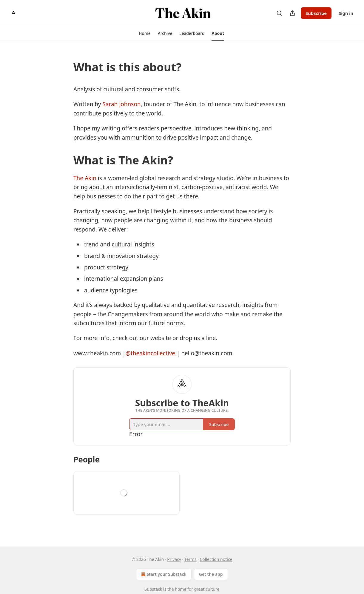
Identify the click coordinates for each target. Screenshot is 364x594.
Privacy (174, 559)
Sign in (346, 13)
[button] (145, 33)
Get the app (211, 574)
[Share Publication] (292, 13)
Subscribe (316, 13)
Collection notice (216, 559)
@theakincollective (150, 353)
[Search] (279, 13)
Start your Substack (163, 574)
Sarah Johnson (121, 104)
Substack (154, 589)
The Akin (85, 178)
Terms (190, 559)
